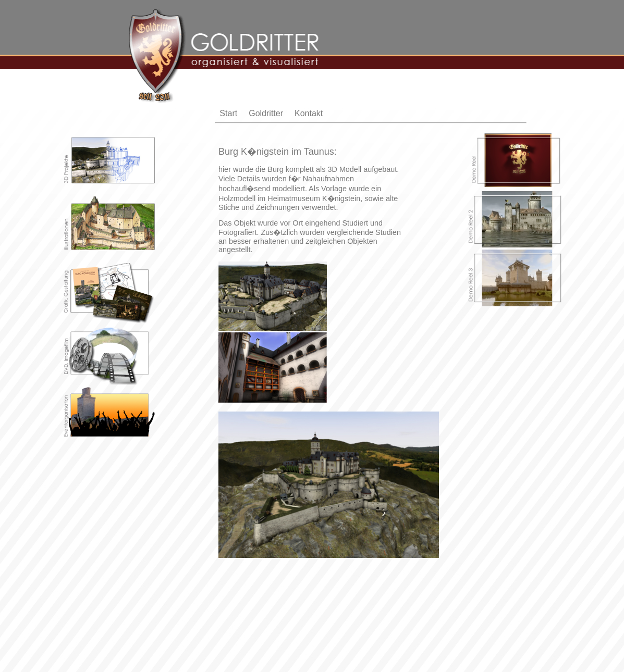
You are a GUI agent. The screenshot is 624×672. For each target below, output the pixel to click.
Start (228, 113)
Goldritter (266, 113)
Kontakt (309, 113)
